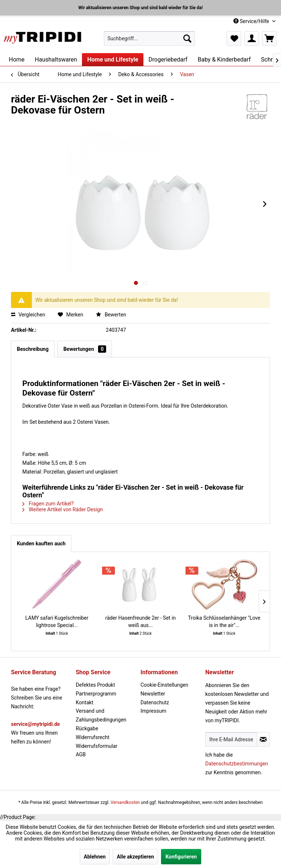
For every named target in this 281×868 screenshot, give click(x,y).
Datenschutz (155, 702)
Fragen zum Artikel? (48, 504)
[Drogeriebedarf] (168, 60)
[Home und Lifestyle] (113, 60)
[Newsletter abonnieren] (263, 739)
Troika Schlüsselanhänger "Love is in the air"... (224, 622)
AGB (81, 754)
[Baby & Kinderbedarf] (224, 60)
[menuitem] (150, 38)
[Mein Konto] (252, 38)
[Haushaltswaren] (56, 60)
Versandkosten (125, 802)
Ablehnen (95, 857)
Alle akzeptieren (135, 857)
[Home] (17, 60)
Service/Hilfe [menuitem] (252, 21)
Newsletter (153, 694)
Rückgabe (87, 728)
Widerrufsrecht (93, 737)
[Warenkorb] (269, 38)
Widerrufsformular (97, 746)
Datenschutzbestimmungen (237, 764)
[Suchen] (187, 38)
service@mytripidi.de (35, 724)
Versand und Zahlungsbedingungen (101, 715)
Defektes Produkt (95, 685)
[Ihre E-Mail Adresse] (231, 739)
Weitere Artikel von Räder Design (63, 509)
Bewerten (111, 315)
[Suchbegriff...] (150, 38)
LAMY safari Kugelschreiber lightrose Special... (57, 622)
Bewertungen (85, 349)
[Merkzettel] (234, 38)
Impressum (153, 711)
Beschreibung (33, 349)
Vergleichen (28, 315)
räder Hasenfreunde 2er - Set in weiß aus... (141, 622)
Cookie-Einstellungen (164, 685)
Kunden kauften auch (41, 544)
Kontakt (85, 702)
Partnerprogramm (96, 694)
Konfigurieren (181, 857)
